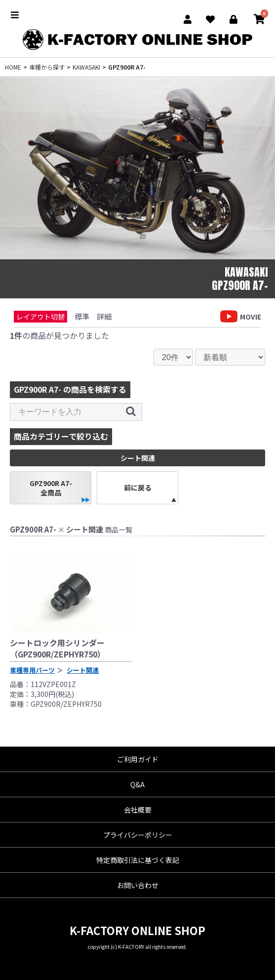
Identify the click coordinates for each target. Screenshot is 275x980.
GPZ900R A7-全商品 (51, 488)
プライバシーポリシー (138, 835)
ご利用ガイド (138, 759)
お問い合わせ (138, 885)
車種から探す (47, 67)
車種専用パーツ (32, 670)
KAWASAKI (86, 67)
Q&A (137, 784)
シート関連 (83, 670)
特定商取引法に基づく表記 (138, 860)
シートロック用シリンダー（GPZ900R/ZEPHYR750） (58, 648)
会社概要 (138, 810)
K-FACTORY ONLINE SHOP (137, 930)
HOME (13, 67)
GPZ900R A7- (127, 67)
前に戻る (138, 488)
